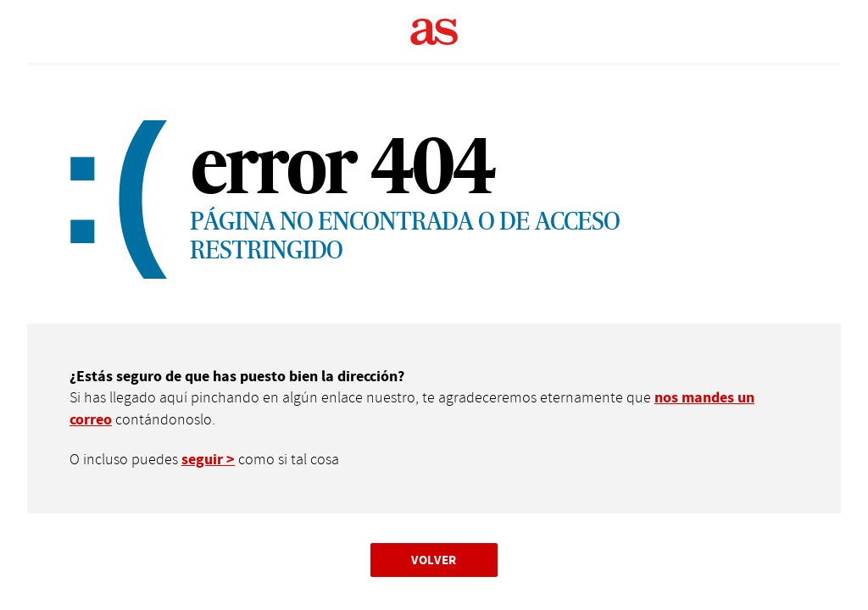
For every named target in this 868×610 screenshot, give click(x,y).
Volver (434, 560)
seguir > (208, 460)
